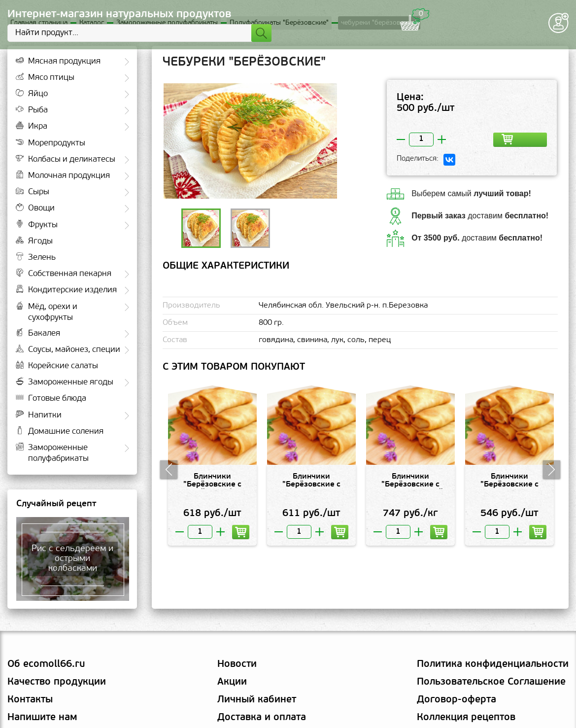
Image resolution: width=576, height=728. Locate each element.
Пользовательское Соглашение (491, 683)
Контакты (30, 701)
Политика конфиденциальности (493, 665)
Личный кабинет (257, 701)
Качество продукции (57, 683)
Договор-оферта (457, 701)
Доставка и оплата (262, 719)
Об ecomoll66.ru (46, 665)
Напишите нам (42, 719)
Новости (237, 665)
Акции (232, 683)
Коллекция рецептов (466, 719)
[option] (250, 142)
